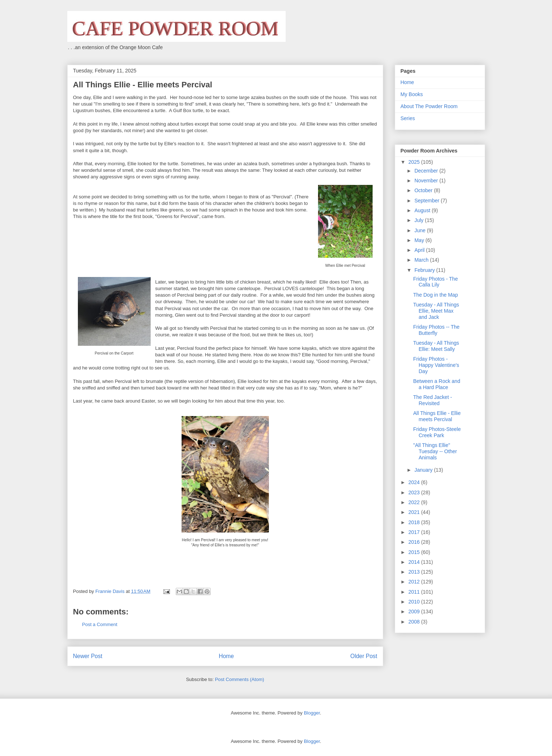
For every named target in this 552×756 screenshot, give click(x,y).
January (424, 470)
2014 (415, 562)
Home (226, 656)
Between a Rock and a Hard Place (436, 384)
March (422, 260)
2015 (415, 552)
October (424, 190)
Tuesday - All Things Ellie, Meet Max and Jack (436, 311)
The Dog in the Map (435, 295)
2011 (415, 592)
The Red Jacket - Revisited (432, 400)
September (428, 201)
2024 (415, 482)
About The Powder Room (429, 106)
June (421, 230)
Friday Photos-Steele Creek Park (437, 432)
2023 (415, 492)
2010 (415, 602)
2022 (415, 502)
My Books (412, 94)
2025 (415, 162)
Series (408, 118)
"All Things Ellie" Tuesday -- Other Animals (435, 451)
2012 (415, 582)
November (427, 181)
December (427, 171)
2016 (415, 542)
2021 (415, 512)
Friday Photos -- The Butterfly (436, 330)
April (420, 250)
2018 (415, 522)
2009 (415, 611)
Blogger (312, 713)
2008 (415, 622)
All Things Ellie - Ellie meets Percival (437, 416)
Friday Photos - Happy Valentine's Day (436, 365)
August (423, 210)
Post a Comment (100, 624)
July (420, 220)
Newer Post (88, 656)
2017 (415, 532)
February (425, 270)
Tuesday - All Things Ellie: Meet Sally (436, 346)
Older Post (364, 656)
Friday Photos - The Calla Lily (435, 282)
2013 (415, 572)
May (420, 240)
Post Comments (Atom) (240, 679)
